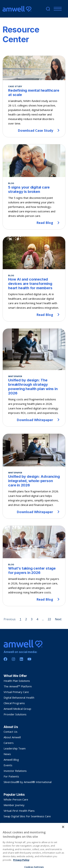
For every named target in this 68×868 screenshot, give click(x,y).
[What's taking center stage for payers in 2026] (34, 566)
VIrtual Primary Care (16, 692)
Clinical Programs (14, 703)
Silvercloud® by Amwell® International (28, 782)
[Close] (63, 832)
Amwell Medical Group (17, 709)
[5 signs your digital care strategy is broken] (34, 187)
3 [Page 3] (32, 619)
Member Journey (14, 805)
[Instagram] (13, 659)
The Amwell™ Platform (18, 686)
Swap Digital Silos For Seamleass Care (27, 816)
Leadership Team (15, 748)
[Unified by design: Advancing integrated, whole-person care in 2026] (34, 476)
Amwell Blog (11, 760)
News (7, 754)
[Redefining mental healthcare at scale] (34, 96)
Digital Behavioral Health (19, 698)
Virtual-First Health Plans (19, 811)
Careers (9, 743)
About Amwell (12, 737)
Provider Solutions (15, 714)
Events (8, 765)
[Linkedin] (21, 659)
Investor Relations (15, 771)
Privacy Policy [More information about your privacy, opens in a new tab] (21, 865)
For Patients (11, 776)
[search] (48, 9)
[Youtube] (29, 659)
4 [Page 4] (37, 619)
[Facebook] (5, 659)
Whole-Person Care (16, 799)
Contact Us (11, 732)
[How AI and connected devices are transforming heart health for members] (34, 279)
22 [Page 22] (49, 619)
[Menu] (57, 9)
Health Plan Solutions (17, 681)
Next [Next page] (58, 619)
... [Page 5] (43, 619)
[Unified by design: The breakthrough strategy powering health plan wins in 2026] (34, 378)
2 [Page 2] (26, 619)
